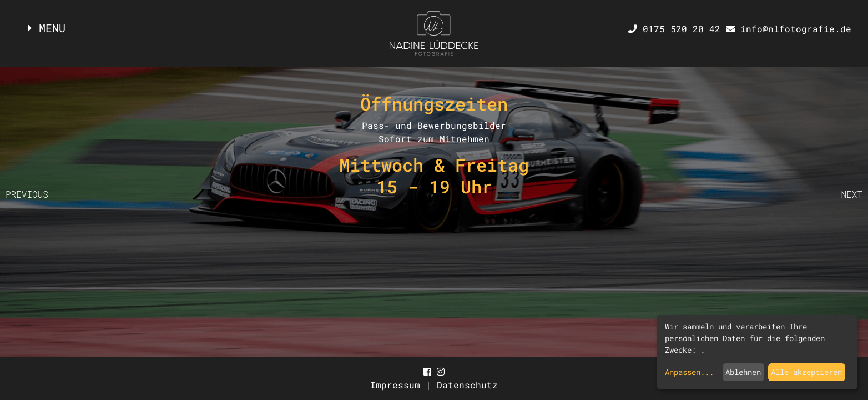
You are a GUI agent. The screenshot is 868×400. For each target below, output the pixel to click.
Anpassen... (689, 372)
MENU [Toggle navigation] (47, 28)
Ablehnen (743, 372)
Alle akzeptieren (806, 372)
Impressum (398, 385)
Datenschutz (467, 385)
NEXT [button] (852, 194)
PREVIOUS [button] (27, 194)
